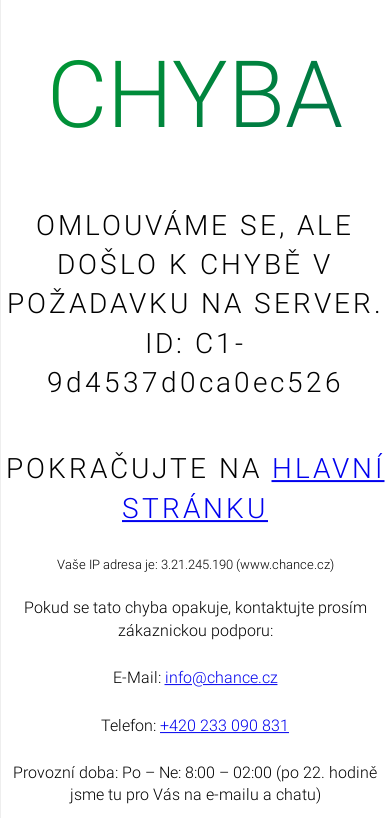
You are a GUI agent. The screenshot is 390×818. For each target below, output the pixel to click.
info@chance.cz (221, 677)
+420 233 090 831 (224, 725)
